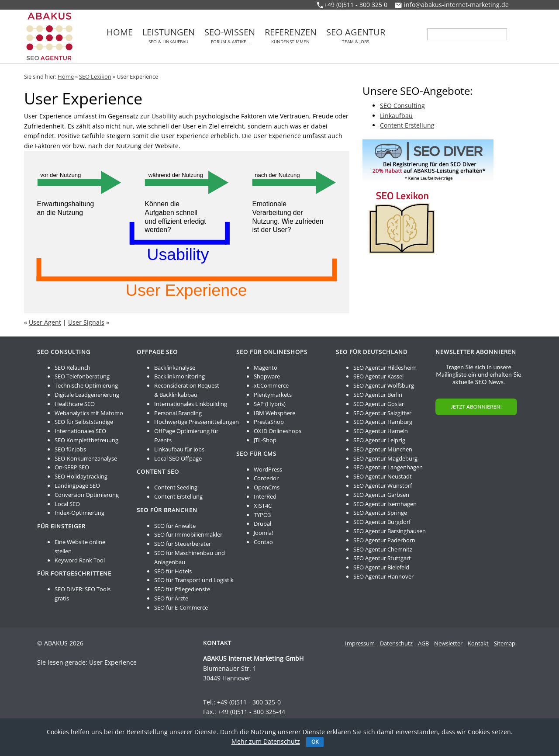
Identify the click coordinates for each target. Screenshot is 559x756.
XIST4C (263, 506)
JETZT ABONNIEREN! (476, 407)
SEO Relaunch (72, 368)
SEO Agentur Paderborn (384, 540)
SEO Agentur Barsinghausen (390, 531)
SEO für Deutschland (372, 352)
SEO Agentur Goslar (379, 404)
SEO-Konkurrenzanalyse (86, 458)
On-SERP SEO (72, 467)
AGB (423, 643)
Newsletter (448, 643)
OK (315, 742)
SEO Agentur (356, 36)
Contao (263, 542)
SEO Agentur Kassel (378, 376)
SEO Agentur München (383, 449)
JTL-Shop (265, 440)
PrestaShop (269, 422)
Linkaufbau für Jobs (179, 449)
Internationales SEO (80, 431)
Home (120, 33)
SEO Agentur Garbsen (381, 495)
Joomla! (263, 533)
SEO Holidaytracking (81, 476)
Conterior (266, 478)
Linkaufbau (396, 116)
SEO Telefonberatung (82, 376)
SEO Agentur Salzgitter (382, 413)
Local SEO (67, 504)
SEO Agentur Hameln (381, 431)
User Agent (45, 322)
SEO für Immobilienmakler (188, 534)
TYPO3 (262, 515)
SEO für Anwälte (175, 526)
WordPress (268, 469)
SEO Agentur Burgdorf (382, 522)
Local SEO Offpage (178, 458)
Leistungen (169, 36)
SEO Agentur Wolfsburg (384, 385)
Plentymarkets (273, 395)
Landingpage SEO (77, 486)
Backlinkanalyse (175, 368)
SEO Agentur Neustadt (383, 476)
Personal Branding (178, 413)
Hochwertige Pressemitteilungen (197, 422)
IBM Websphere (274, 413)
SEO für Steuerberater (183, 544)
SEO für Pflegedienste (182, 589)
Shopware (267, 376)
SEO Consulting (402, 106)
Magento (266, 368)
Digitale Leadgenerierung (87, 395)
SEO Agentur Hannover (383, 576)
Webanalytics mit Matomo (89, 413)
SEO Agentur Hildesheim (385, 368)
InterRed (265, 496)
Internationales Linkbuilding (191, 404)
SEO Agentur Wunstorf (383, 486)
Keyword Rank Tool (80, 560)
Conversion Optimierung (87, 495)
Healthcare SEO (75, 404)
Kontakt (478, 643)
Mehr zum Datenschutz (266, 741)
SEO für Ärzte (171, 598)
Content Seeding (176, 487)
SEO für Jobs (70, 449)
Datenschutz (396, 643)
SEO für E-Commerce (181, 607)
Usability (164, 116)
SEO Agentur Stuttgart (382, 558)
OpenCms (267, 487)
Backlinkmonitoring (179, 376)
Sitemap (505, 643)
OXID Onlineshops (278, 431)
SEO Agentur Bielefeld (381, 567)
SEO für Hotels (173, 571)
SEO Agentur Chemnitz (383, 549)
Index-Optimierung (79, 513)
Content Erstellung (407, 125)
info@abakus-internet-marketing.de (456, 5)
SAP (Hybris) (270, 404)
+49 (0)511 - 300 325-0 (249, 702)
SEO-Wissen (230, 36)
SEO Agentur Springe (380, 513)
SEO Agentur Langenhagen (388, 467)
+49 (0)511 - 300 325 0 (356, 5)
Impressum (360, 643)
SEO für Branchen (167, 510)
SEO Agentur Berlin (378, 395)
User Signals (86, 322)
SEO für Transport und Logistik (194, 580)
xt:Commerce (271, 385)
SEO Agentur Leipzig (379, 440)
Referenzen (291, 36)
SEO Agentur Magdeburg (385, 458)
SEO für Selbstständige (84, 422)
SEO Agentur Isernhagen (385, 504)
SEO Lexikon (95, 76)
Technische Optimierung (86, 385)
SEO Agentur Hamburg (383, 422)
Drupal (262, 524)
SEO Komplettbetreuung (86, 440)
